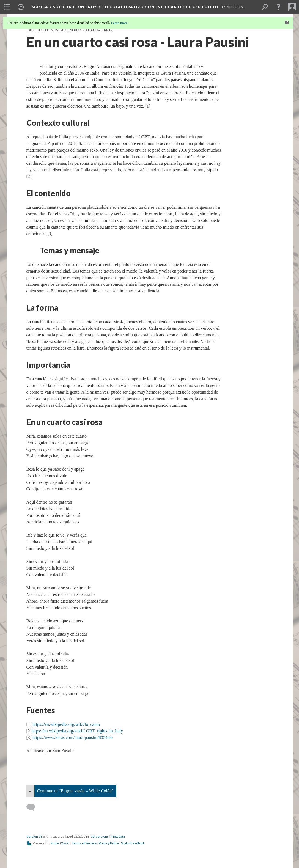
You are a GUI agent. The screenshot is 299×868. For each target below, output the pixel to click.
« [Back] (30, 791)
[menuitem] (7, 7)
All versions (100, 837)
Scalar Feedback (133, 843)
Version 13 (34, 837)
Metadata (118, 837)
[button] (278, 7)
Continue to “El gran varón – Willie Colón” (76, 791)
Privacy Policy (109, 843)
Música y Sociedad (125, 7)
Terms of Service (84, 843)
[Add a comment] (33, 807)
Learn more (119, 23)
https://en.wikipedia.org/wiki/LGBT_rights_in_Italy (77, 731)
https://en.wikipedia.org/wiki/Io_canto (66, 724)
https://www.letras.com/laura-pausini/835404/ (73, 737)
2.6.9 (65, 843)
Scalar (55, 843)
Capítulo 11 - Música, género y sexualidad (65, 30)
